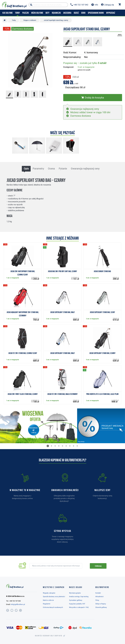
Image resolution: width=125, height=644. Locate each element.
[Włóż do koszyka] (93, 98)
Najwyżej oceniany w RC (49, 636)
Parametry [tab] (38, 169)
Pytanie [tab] (63, 169)
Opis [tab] (26, 169)
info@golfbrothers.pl (18, 604)
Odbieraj (98, 566)
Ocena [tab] (51, 169)
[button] (48, 446)
